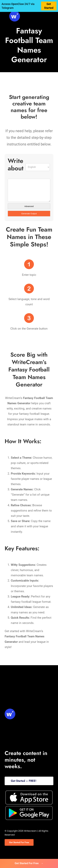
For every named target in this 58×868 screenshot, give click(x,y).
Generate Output (29, 214)
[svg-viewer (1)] (15, 12)
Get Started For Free (29, 863)
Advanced (29, 206)
